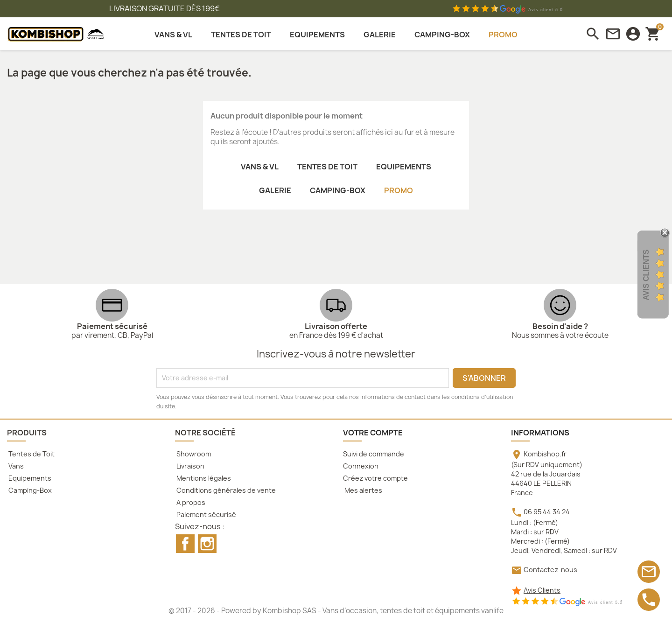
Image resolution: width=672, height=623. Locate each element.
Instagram (207, 544)
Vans (15, 466)
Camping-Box (29, 490)
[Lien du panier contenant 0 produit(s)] (653, 33)
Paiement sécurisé (206, 514)
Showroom (193, 454)
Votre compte (373, 433)
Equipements (29, 478)
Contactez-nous (550, 570)
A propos (190, 502)
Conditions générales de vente (225, 490)
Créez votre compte (375, 478)
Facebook (185, 544)
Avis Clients (542, 590)
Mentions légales (203, 478)
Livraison (190, 466)
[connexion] (633, 34)
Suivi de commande (374, 454)
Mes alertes (363, 490)
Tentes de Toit (31, 454)
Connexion (361, 466)
